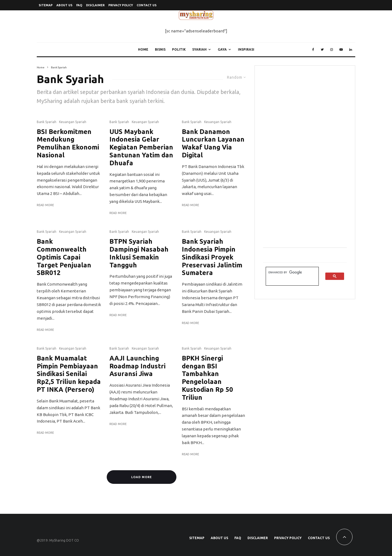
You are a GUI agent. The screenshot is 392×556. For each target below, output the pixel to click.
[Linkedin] (351, 50)
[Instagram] (332, 50)
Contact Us (147, 5)
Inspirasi (246, 49)
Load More (142, 477)
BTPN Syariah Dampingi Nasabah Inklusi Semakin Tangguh (139, 253)
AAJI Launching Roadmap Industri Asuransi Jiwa (137, 366)
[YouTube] (341, 50)
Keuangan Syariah (73, 122)
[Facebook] (313, 50)
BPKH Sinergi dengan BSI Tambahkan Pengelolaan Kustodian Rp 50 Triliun (207, 378)
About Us (64, 5)
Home (143, 49)
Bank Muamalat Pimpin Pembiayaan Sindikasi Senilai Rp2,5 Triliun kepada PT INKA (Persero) (69, 374)
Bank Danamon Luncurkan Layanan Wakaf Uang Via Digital (213, 143)
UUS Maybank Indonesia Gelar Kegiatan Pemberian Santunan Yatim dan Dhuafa (141, 147)
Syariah (199, 49)
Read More (45, 205)
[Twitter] (322, 50)
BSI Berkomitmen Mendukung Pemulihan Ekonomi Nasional (68, 143)
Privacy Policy (121, 5)
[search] (289, 272)
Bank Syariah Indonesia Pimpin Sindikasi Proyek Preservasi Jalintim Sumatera (212, 257)
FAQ (79, 5)
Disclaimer (95, 5)
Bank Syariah (47, 122)
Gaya (222, 49)
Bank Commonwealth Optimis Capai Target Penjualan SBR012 (64, 257)
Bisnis (160, 49)
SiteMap (46, 5)
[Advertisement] (304, 155)
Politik (179, 49)
